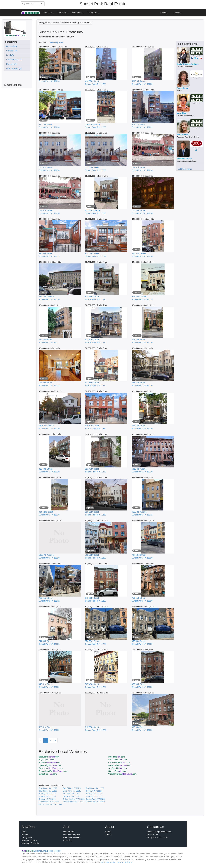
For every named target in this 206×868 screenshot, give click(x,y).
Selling (165, 13)
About (108, 832)
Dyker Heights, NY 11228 (74, 799)
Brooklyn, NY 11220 (94, 791)
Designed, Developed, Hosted (47, 851)
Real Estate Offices (72, 837)
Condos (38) (11, 51)
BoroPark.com (50, 763)
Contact (109, 835)
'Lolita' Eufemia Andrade (188, 64)
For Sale (49, 13)
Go (42, 4)
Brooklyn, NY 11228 (47, 794)
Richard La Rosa (184, 159)
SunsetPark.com (117, 771)
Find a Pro (93, 13)
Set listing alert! (57, 42)
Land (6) (9, 55)
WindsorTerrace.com (123, 774)
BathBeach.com (49, 757)
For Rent (63, 13)
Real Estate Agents (72, 835)
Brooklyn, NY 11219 (94, 794)
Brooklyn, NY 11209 (72, 794)
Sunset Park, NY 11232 (73, 802)
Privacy (128, 862)
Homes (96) (11, 46)
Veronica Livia (183, 134)
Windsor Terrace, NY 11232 (50, 804)
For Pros (178, 13)
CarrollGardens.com (119, 763)
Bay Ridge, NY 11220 (95, 788)
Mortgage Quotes (29, 840)
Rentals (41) (11, 64)
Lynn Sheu (182, 113)
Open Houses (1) (13, 68)
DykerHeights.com (50, 765)
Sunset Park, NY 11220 (49, 802)
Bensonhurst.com (118, 760)
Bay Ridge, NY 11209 (48, 788)
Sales (24, 832)
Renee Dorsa (183, 88)
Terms (120, 862)
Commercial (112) (14, 60)
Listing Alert (27, 837)
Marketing (68, 840)
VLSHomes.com (108, 862)
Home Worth (69, 832)
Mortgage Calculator (30, 843)
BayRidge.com (117, 757)
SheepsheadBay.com (53, 771)
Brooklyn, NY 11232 (94, 796)
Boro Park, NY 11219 (72, 791)
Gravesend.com (51, 768)
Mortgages (78, 13)
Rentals (25, 835)
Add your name (185, 169)
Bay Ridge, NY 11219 (72, 788)
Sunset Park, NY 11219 (95, 799)
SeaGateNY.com (118, 768)
